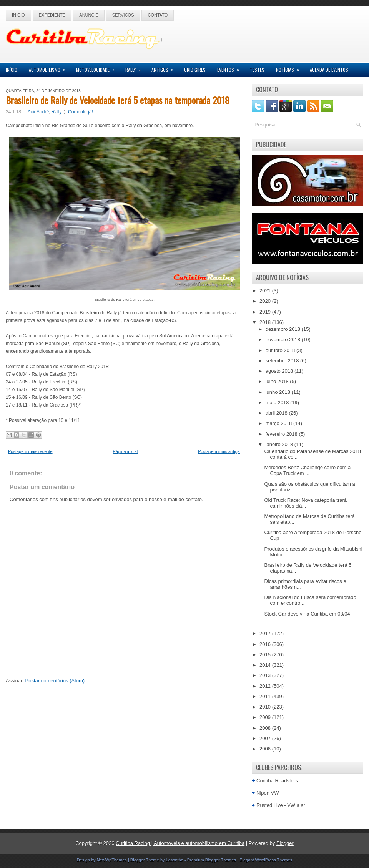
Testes (257, 70)
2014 (266, 665)
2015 (266, 655)
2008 (266, 728)
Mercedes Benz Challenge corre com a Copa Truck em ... (307, 470)
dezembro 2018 (284, 329)
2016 (266, 644)
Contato (158, 15)
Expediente (52, 15)
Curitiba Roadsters (277, 781)
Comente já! (81, 112)
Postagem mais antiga (219, 451)
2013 (266, 675)
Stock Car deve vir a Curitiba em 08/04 (307, 614)
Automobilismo (50, 68)
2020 (266, 301)
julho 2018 (278, 381)
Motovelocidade (98, 68)
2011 (266, 696)
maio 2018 (278, 402)
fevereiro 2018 (282, 434)
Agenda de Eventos (329, 70)
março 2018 (279, 423)
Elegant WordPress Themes (266, 860)
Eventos (231, 68)
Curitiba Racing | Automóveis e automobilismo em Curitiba (180, 843)
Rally (135, 68)
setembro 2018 (283, 361)
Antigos (165, 68)
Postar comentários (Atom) (55, 681)
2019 (266, 312)
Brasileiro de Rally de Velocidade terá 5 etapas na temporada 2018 (118, 100)
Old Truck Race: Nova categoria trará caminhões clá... (305, 503)
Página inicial (125, 451)
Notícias (290, 68)
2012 (266, 686)
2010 (266, 707)
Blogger (285, 843)
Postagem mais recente (30, 451)
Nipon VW (268, 793)
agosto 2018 (280, 371)
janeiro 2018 (280, 444)
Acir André (38, 112)
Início (18, 15)
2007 (266, 738)
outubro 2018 (281, 350)
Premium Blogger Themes (212, 860)
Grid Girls (195, 70)
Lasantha (175, 860)
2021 (266, 291)
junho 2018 (279, 392)
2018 (266, 322)
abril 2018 (277, 413)
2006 (266, 749)
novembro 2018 (284, 339)
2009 (266, 717)
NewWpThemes (112, 860)
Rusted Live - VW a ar (281, 805)
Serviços (123, 15)
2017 (266, 633)
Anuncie (89, 15)
